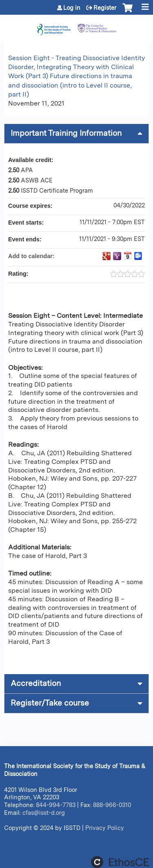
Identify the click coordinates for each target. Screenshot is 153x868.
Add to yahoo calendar (117, 256)
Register (105, 8)
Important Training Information (66, 133)
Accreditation (36, 683)
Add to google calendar (106, 256)
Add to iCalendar (128, 256)
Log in (72, 8)
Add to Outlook (138, 256)
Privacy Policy (105, 828)
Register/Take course (50, 703)
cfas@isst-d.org (44, 813)
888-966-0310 (112, 805)
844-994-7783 (56, 805)
